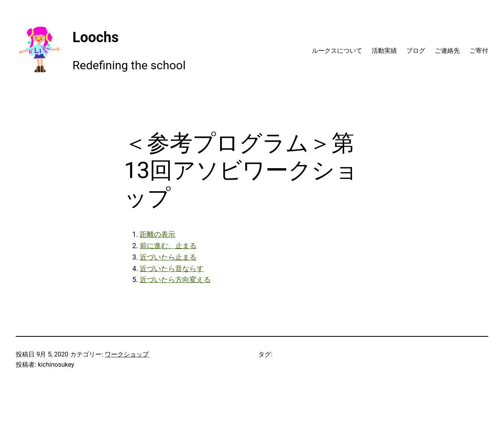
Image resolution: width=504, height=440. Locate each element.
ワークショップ (127, 354)
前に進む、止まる (168, 246)
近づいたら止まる (168, 257)
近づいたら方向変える (175, 279)
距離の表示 (157, 234)
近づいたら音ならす (172, 268)
